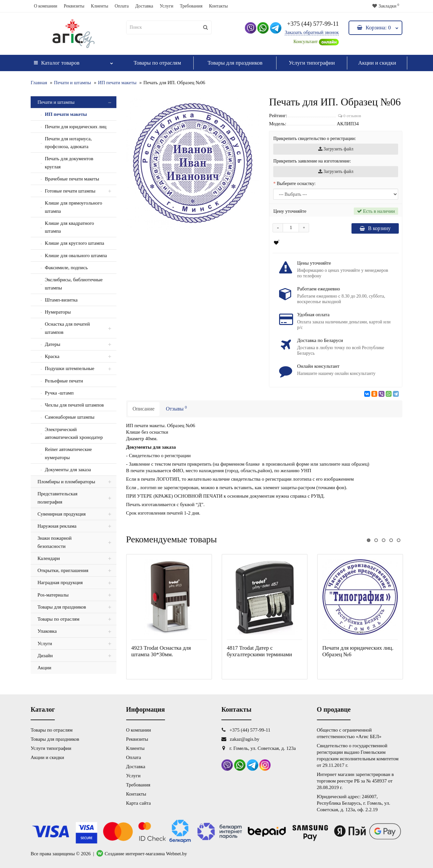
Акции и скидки (377, 63)
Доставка (144, 6)
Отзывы (176, 408)
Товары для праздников (235, 63)
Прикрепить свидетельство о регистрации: (314, 139)
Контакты (218, 6)
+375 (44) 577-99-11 (313, 24)
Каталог (74, 61)
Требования (191, 6)
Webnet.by (176, 854)
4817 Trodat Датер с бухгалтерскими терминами (260, 651)
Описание (144, 409)
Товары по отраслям (157, 63)
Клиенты (100, 6)
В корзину (375, 228)
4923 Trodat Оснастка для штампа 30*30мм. (161, 651)
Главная (39, 83)
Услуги (167, 6)
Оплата (122, 6)
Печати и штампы (73, 83)
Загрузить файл (336, 149)
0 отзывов (350, 116)
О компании (45, 6)
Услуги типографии (312, 63)
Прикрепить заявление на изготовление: (312, 161)
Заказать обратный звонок (312, 32)
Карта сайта (139, 803)
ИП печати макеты (117, 83)
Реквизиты (74, 6)
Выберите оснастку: (296, 184)
